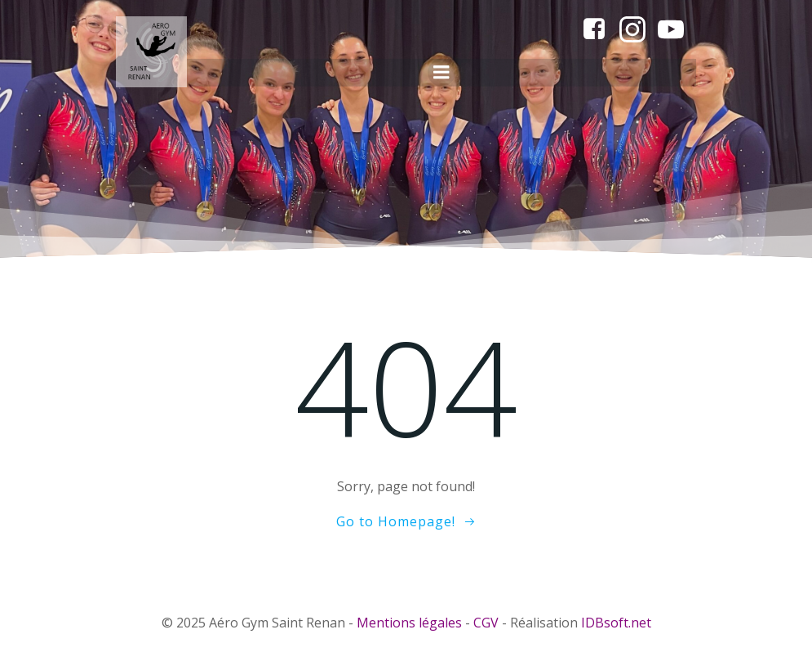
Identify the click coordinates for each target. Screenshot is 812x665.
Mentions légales (409, 623)
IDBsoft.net (616, 623)
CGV (486, 623)
